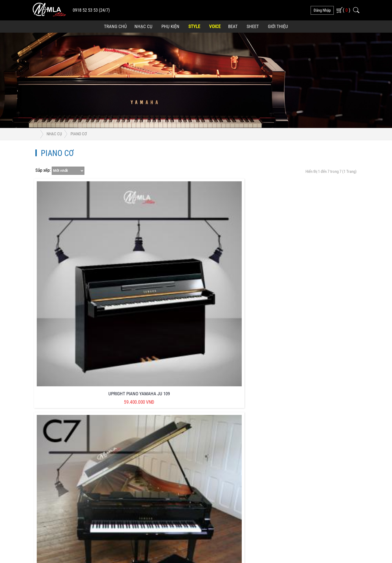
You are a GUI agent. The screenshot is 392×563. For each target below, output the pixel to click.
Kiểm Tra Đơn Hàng (225, 455)
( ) (347, 10)
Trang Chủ (115, 26)
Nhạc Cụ (143, 26)
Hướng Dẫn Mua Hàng (158, 455)
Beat (233, 26)
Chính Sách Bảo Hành (158, 442)
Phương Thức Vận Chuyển (231, 442)
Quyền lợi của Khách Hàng (231, 417)
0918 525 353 (60, 426)
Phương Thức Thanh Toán (231, 429)
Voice (215, 26)
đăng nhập (322, 10)
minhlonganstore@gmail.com (72, 434)
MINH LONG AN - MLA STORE (193, 533)
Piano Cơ (79, 134)
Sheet (253, 26)
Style (194, 26)
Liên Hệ (215, 467)
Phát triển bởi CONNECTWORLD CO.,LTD (259, 533)
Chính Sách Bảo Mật (157, 417)
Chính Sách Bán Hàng (158, 429)
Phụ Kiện (170, 26)
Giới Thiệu (278, 26)
